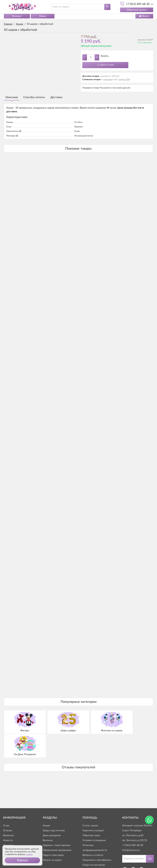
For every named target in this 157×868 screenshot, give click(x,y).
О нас (6, 801)
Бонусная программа (15, 836)
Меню (43, 16)
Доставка (56, 97)
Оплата (7, 826)
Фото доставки (12, 831)
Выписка (48, 816)
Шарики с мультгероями (56, 821)
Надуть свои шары (53, 831)
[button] (22, 860)
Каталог (17, 16)
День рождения (52, 811)
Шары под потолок (54, 806)
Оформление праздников (57, 826)
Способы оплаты (34, 97)
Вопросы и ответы (93, 831)
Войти (144, 16)
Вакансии (8, 811)
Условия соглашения (94, 816)
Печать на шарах (52, 836)
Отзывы (8, 806)
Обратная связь (91, 811)
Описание (12, 97)
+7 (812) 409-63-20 (93, 850)
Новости (8, 816)
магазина (108, 80)
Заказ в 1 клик (107, 65)
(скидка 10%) (124, 80)
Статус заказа (90, 801)
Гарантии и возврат (93, 806)
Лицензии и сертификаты (97, 836)
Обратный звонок (137, 10)
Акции (46, 801)
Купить (105, 56)
